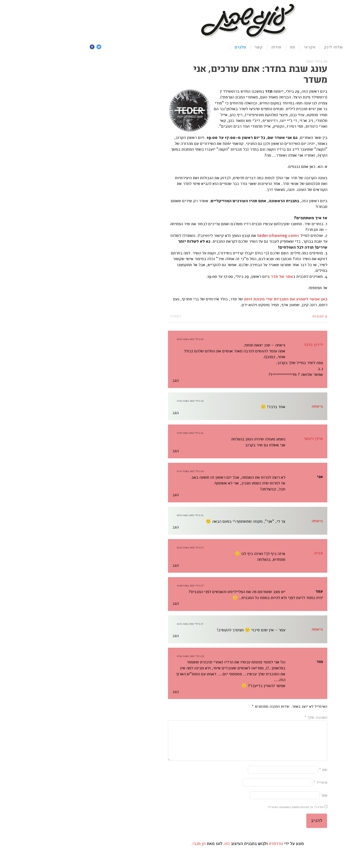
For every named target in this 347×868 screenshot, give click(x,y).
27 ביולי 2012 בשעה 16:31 (116, 625)
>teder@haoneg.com (204, 236)
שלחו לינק (260, 48)
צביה (244, 554)
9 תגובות (246, 317)
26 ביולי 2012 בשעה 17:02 (116, 402)
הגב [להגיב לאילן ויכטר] (101, 452)
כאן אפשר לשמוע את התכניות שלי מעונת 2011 (211, 300)
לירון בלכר (239, 345)
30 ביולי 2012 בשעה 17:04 (116, 657)
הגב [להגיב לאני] (101, 496)
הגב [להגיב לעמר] (101, 604)
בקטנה (102, 317)
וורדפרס (202, 852)
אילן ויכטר (239, 439)
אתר (250, 803)
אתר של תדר (208, 277)
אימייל (246, 790)
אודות (202, 48)
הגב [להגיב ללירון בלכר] (101, 381)
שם (249, 777)
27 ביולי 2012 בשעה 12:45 (116, 548)
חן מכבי (125, 852)
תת (218, 48)
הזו (153, 852)
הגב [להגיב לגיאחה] (101, 413)
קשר (184, 48)
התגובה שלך (242, 718)
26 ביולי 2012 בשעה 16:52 (116, 340)
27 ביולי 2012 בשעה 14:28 (116, 587)
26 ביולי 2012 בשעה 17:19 (116, 434)
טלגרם (166, 48)
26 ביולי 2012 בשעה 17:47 (116, 472)
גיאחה (243, 407)
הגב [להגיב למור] (101, 692)
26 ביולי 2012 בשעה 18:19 (116, 516)
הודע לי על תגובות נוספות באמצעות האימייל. (221, 815)
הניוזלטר (320, 48)
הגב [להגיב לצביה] (101, 566)
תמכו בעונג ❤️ (291, 48)
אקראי (236, 48)
